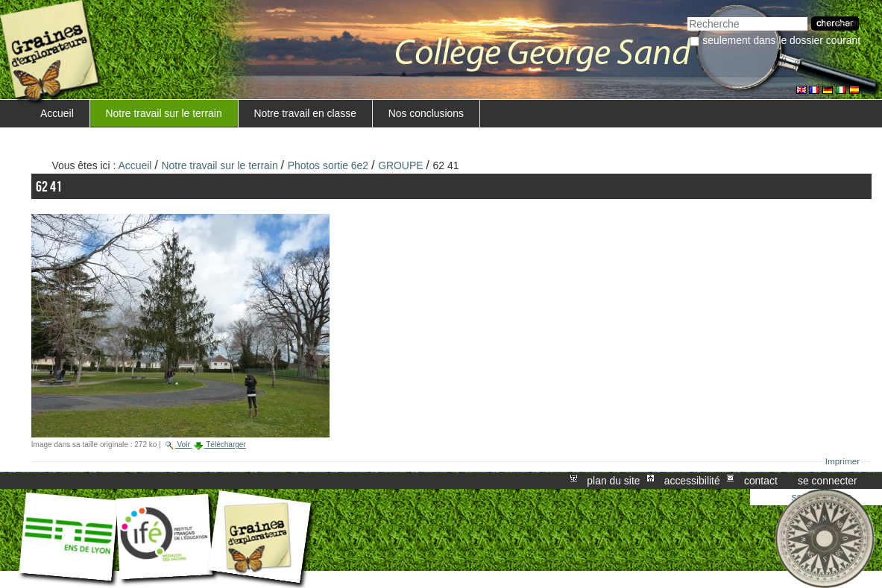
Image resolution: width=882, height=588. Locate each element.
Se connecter (828, 481)
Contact (761, 481)
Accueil (57, 113)
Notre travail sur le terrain (164, 113)
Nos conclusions (426, 113)
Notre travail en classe (305, 113)
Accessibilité (692, 481)
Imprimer (843, 461)
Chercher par (687, 15)
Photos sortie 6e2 (328, 165)
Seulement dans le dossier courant (781, 40)
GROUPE (400, 165)
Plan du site (613, 481)
